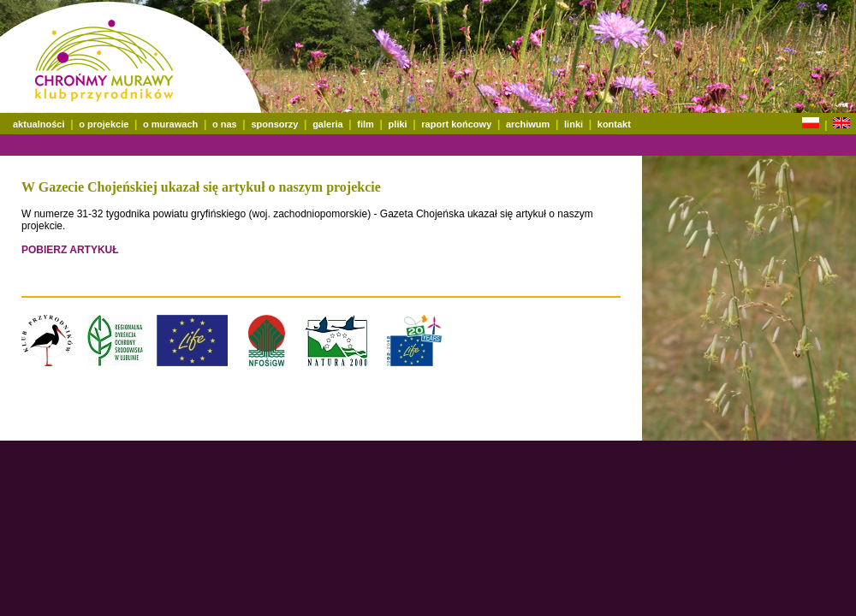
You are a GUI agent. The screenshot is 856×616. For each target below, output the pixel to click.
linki (574, 124)
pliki (398, 124)
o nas (225, 124)
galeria (327, 124)
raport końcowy (456, 124)
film (366, 124)
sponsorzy (274, 124)
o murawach (170, 124)
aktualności (39, 124)
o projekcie (104, 124)
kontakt (614, 124)
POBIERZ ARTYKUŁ (70, 250)
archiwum (528, 124)
